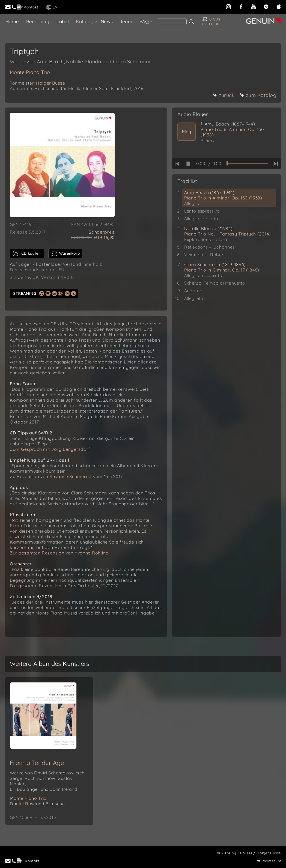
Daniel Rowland (37, 804)
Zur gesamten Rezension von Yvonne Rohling (59, 553)
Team (126, 21)
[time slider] (247, 163)
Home (12, 21)
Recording (38, 21)
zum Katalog (258, 95)
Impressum (269, 861)
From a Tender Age (37, 763)
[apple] (279, 6)
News (107, 21)
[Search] (172, 22)
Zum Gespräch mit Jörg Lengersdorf (50, 449)
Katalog (85, 21)
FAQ (144, 21)
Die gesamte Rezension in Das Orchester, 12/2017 (64, 586)
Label (63, 21)
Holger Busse (50, 83)
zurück (224, 95)
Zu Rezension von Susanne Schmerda (51, 476)
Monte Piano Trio (30, 72)
